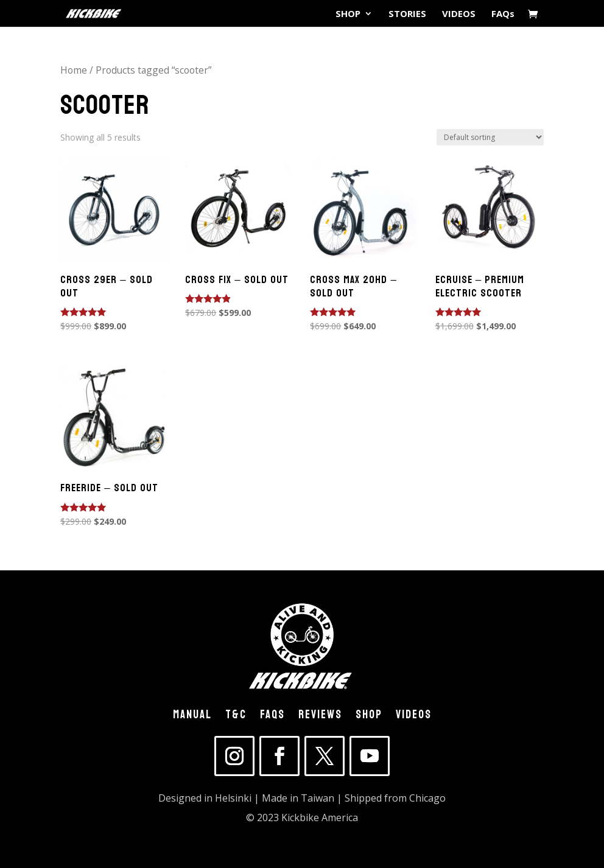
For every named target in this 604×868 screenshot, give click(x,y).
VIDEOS (459, 14)
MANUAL (192, 717)
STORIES (407, 14)
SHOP (348, 14)
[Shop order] (490, 137)
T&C (236, 717)
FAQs (503, 14)
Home (74, 70)
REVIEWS (320, 717)
